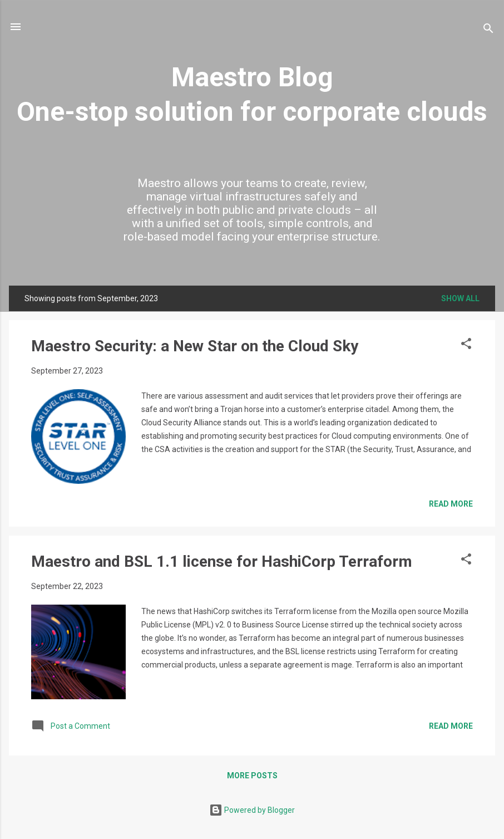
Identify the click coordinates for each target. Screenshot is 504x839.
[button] (466, 345)
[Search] (488, 30)
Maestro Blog (252, 77)
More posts (252, 776)
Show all (460, 298)
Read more (451, 504)
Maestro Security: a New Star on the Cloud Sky (195, 346)
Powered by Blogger (252, 810)
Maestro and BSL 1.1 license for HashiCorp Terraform (222, 561)
